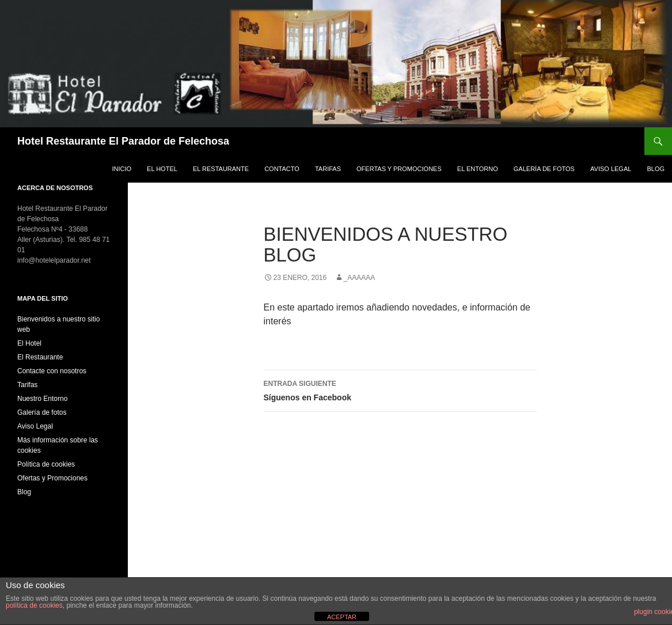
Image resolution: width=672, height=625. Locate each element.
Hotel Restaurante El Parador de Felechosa (123, 141)
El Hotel (162, 169)
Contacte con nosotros (52, 371)
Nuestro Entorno (42, 399)
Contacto (282, 169)
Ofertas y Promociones (399, 169)
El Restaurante (221, 169)
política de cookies (34, 605)
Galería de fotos (544, 169)
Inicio (122, 169)
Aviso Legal (611, 169)
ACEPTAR (342, 617)
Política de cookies (46, 464)
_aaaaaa (360, 278)
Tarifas (328, 169)
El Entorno (478, 169)
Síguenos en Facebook (400, 389)
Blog (656, 169)
